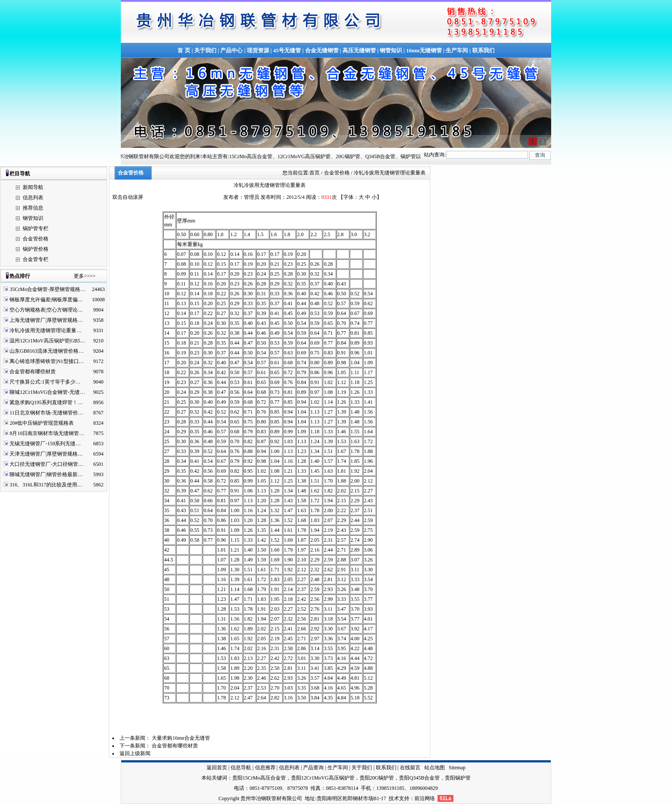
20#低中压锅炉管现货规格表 (42, 423)
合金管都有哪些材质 (33, 372)
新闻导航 (33, 187)
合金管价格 (36, 239)
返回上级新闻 (135, 753)
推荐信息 (33, 208)
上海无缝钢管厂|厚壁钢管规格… (46, 320)
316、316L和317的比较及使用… (46, 485)
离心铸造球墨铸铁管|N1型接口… (46, 361)
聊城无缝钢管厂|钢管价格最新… (46, 474)
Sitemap (457, 768)
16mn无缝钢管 (424, 50)
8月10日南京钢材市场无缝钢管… (47, 433)
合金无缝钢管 (322, 50)
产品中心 (231, 50)
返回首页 (217, 768)
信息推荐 (265, 768)
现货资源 (258, 50)
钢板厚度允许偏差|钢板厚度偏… (46, 300)
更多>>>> (85, 276)
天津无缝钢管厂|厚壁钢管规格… (46, 454)
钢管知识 (391, 50)
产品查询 (313, 768)
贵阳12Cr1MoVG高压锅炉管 (323, 778)
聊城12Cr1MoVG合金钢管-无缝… (47, 392)
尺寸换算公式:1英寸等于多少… (45, 382)
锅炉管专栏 (36, 228)
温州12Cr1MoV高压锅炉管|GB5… (47, 341)
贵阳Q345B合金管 (419, 778)
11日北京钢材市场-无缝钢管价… (46, 413)
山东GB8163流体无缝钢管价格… (46, 351)
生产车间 (457, 50)
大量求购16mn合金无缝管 (181, 738)
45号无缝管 (287, 50)
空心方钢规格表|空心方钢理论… (46, 310)
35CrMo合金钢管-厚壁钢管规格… (47, 289)
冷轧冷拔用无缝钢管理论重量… (45, 330)
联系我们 (483, 50)
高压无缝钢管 (359, 50)
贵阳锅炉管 (458, 778)
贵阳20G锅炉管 (377, 778)
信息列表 (33, 198)
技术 (394, 798)
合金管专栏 (36, 259)
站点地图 (435, 768)
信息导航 (241, 768)
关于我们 (205, 50)
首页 (315, 173)
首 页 (184, 50)
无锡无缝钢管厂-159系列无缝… (45, 444)
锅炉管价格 (36, 249)
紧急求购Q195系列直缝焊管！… (46, 402)
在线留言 (410, 768)
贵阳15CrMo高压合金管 (259, 778)
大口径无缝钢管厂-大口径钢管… (46, 464)
